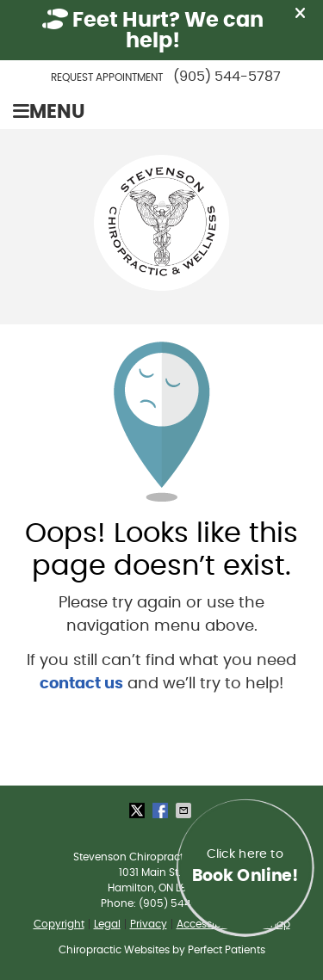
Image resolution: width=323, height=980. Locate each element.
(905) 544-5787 (227, 77)
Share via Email (185, 811)
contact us (81, 684)
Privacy (149, 924)
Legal (107, 924)
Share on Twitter (139, 811)
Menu (49, 112)
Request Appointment (107, 77)
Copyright (59, 924)
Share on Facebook (162, 811)
